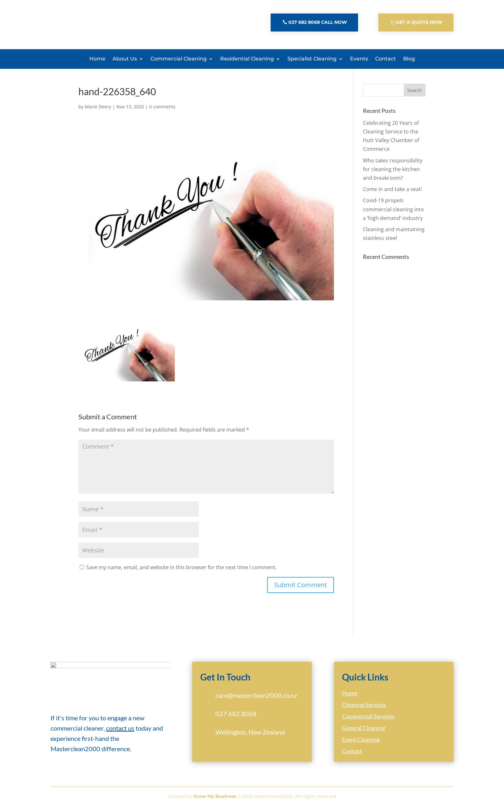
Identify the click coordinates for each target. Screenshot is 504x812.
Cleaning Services (364, 708)
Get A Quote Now (419, 22)
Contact (386, 59)
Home (97, 59)
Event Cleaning (361, 743)
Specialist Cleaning (312, 59)
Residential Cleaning (247, 59)
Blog (409, 59)
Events (359, 59)
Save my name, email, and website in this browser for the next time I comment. (181, 571)
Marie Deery (98, 110)
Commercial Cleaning (179, 59)
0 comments (162, 110)
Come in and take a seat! (392, 193)
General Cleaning (364, 732)
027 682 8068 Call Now (318, 22)
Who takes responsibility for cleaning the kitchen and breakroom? (393, 173)
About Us (125, 59)
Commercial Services (368, 720)
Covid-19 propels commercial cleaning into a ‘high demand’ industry (393, 213)
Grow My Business (215, 800)
